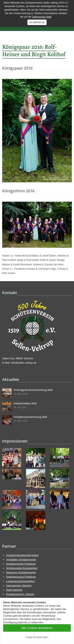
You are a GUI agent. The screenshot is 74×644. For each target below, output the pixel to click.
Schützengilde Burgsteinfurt (22, 568)
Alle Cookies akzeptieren (37, 628)
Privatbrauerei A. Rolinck (20, 594)
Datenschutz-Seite (42, 17)
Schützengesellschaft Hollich (22, 555)
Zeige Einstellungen (37, 637)
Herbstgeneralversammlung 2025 (33, 390)
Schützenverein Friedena (20, 564)
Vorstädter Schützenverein (21, 560)
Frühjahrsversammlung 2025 (30, 417)
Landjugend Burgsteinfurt (20, 581)
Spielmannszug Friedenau (21, 577)
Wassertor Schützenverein (21, 572)
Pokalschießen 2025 (25, 403)
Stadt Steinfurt (14, 590)
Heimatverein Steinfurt (19, 586)
